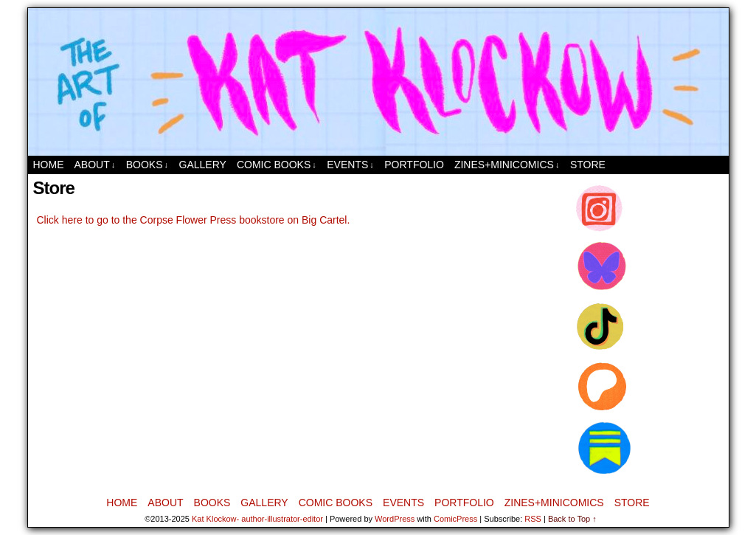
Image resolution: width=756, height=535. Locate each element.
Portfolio (414, 165)
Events (350, 165)
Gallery (203, 165)
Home (49, 165)
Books (147, 165)
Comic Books (277, 165)
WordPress (395, 519)
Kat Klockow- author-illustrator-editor (257, 519)
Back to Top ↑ (572, 519)
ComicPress (455, 519)
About (95, 165)
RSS (533, 519)
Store (588, 165)
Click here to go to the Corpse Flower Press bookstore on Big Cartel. (194, 220)
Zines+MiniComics (507, 165)
